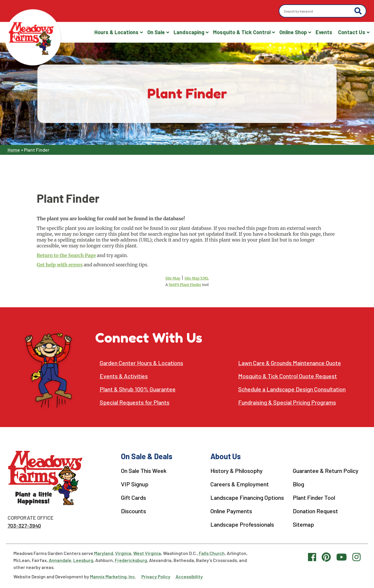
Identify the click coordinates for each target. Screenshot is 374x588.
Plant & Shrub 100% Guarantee (138, 389)
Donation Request (315, 510)
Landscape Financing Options (246, 497)
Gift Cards (133, 497)
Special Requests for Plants (135, 402)
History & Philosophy (235, 471)
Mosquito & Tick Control (242, 32)
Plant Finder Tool (313, 497)
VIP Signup (134, 484)
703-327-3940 (24, 525)
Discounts (133, 510)
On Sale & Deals (146, 456)
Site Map (173, 278)
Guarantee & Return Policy (325, 471)
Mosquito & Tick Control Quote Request (288, 376)
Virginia (123, 553)
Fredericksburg (131, 560)
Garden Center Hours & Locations (142, 363)
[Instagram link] (356, 556)
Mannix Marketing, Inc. (113, 576)
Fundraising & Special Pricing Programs (288, 402)
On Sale (156, 32)
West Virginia (147, 553)
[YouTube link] (342, 556)
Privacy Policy (156, 576)
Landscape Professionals (241, 523)
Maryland (104, 553)
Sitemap (303, 523)
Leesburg (83, 560)
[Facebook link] (312, 556)
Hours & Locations (116, 32)
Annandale (60, 560)
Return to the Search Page (66, 255)
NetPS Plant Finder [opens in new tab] (185, 285)
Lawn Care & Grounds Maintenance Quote (290, 363)
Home (14, 150)
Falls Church (212, 553)
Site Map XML (196, 278)
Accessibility (189, 576)
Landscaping (189, 32)
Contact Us (352, 32)
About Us (224, 456)
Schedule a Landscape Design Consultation (292, 389)
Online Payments (230, 510)
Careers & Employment (238, 484)
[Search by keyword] (317, 11)
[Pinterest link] (326, 556)
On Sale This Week (143, 471)
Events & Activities (124, 376)
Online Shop (293, 32)
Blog (298, 484)
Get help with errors (60, 265)
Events (324, 32)
